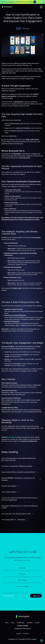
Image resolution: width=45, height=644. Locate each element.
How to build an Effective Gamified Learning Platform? (20, 472)
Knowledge (21, 623)
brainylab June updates (10, 486)
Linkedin (19, 634)
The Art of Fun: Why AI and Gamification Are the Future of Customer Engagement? (21, 499)
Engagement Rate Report (23, 628)
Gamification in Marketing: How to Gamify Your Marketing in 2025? (21, 507)
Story (13, 623)
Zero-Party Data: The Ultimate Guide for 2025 (17, 514)
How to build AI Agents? (10, 492)
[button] (41, 7)
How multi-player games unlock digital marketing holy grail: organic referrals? (21, 459)
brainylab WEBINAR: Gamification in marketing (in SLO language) (21, 479)
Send (36, 596)
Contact (37, 623)
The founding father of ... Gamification (15, 520)
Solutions (30, 623)
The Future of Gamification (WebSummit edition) (18, 466)
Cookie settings (23, 626)
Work (7, 623)
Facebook (26, 634)
